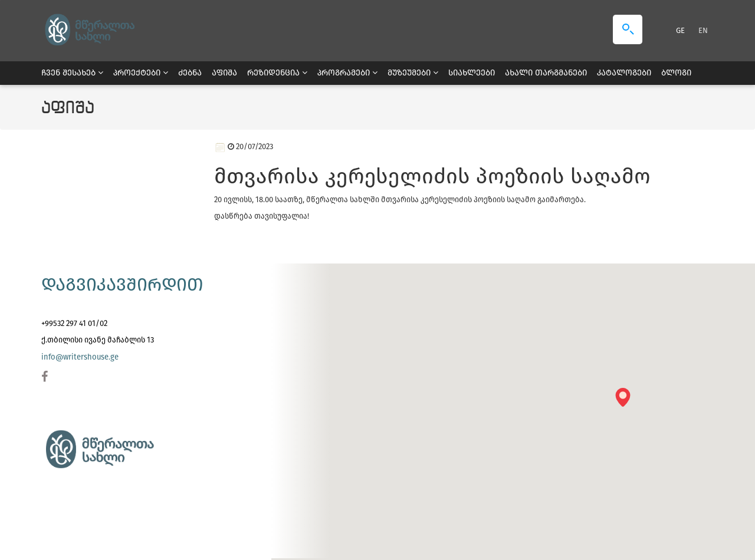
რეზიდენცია (277, 73)
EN (703, 30)
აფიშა (224, 73)
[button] (627, 401)
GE (681, 30)
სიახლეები (472, 73)
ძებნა (190, 73)
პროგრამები (347, 73)
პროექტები (141, 73)
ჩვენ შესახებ (72, 73)
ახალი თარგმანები (546, 73)
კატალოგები (624, 73)
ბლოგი (676, 73)
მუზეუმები (413, 73)
